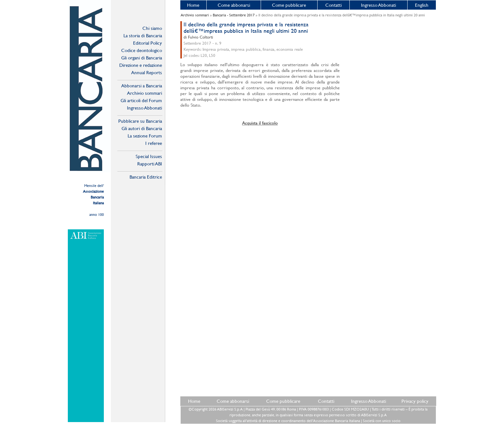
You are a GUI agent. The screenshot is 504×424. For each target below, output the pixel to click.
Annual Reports (147, 72)
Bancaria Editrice (146, 177)
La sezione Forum (145, 136)
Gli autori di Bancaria (142, 128)
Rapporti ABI (150, 164)
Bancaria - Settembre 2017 (234, 15)
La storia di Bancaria (143, 35)
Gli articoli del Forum (141, 100)
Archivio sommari (144, 93)
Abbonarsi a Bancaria (142, 86)
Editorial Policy (148, 43)
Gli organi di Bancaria (142, 58)
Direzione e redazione (141, 65)
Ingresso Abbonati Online (144, 108)
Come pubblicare (289, 5)
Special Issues (149, 156)
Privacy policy (415, 401)
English (422, 5)
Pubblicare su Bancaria (140, 121)
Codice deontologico (142, 50)
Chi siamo (152, 28)
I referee (154, 143)
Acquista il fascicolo (260, 123)
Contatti (333, 5)
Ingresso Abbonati (378, 5)
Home (193, 5)
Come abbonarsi (234, 5)
